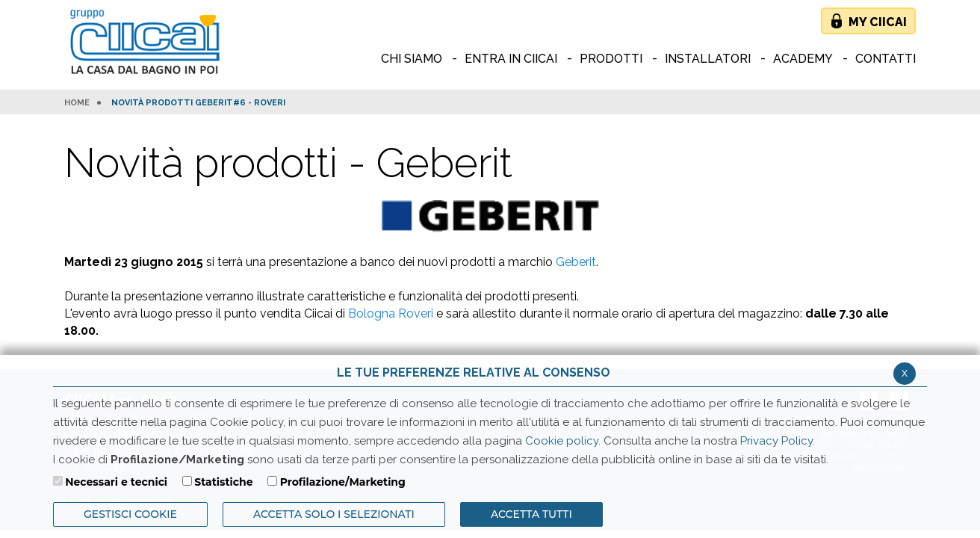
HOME (77, 103)
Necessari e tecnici (116, 482)
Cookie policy (562, 441)
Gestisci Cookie (130, 514)
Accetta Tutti (531, 514)
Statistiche (223, 482)
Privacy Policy (776, 441)
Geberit (576, 262)
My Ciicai (878, 22)
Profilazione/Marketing (343, 482)
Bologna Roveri (391, 313)
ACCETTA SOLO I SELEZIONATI (334, 514)
